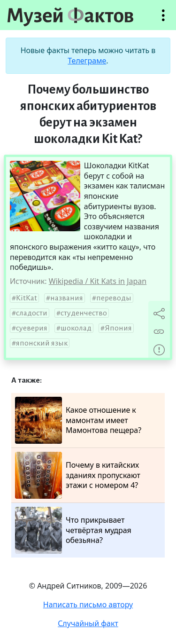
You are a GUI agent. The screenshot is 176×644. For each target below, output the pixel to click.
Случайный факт (88, 623)
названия (67, 298)
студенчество (84, 313)
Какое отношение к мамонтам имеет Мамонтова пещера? (78, 420)
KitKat (27, 298)
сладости (32, 313)
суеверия (32, 328)
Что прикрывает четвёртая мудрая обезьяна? (73, 530)
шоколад (76, 328)
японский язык (42, 343)
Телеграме (87, 61)
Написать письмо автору (88, 605)
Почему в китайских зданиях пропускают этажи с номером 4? (78, 475)
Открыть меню (163, 20)
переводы (114, 298)
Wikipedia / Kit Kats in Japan (98, 281)
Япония (118, 328)
